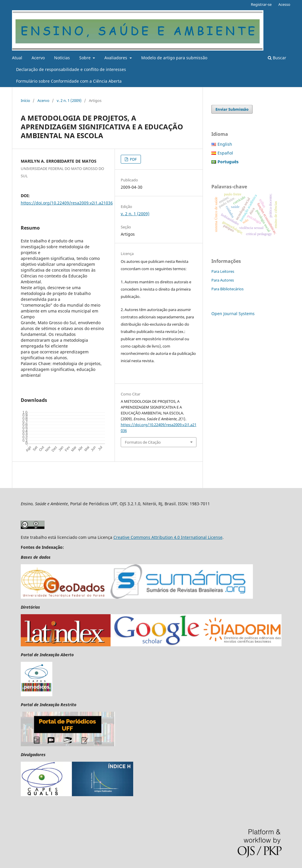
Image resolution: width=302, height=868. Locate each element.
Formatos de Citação (143, 442)
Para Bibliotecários (227, 289)
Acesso (284, 4)
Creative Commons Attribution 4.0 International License (168, 537)
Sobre (86, 58)
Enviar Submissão (232, 109)
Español (225, 153)
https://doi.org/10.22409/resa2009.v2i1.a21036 (67, 203)
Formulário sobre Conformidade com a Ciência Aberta (69, 81)
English (225, 144)
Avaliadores (116, 58)
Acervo (38, 58)
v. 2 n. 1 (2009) (69, 100)
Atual (17, 58)
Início (25, 100)
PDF (133, 159)
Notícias (62, 58)
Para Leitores (223, 271)
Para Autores (223, 280)
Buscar (277, 58)
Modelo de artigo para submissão (174, 58)
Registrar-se (261, 4)
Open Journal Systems (233, 314)
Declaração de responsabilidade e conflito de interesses (71, 69)
